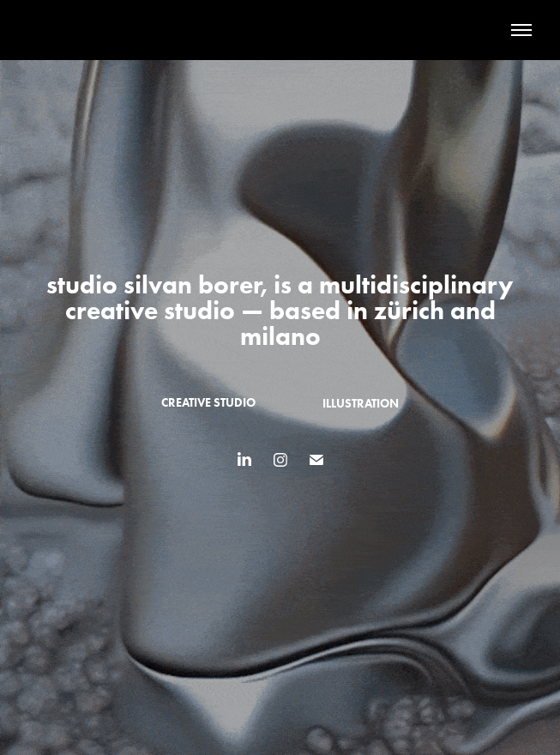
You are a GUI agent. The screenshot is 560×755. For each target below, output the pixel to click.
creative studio (208, 403)
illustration (361, 404)
